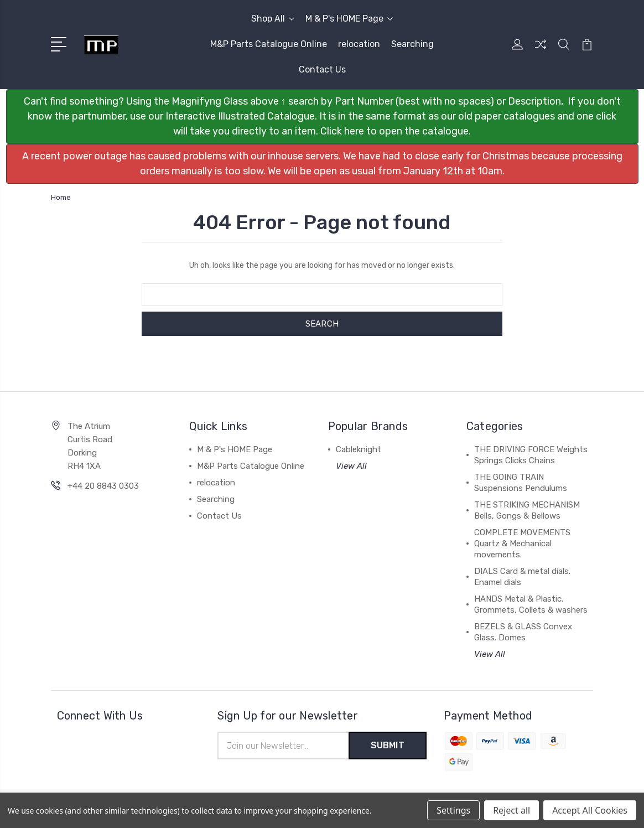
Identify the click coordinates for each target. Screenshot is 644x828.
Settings (453, 810)
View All (351, 466)
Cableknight (359, 449)
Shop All (273, 19)
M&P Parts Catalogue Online (269, 44)
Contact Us (322, 69)
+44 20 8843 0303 (103, 486)
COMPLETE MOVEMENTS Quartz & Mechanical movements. (522, 544)
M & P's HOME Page (349, 19)
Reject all (511, 810)
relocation (359, 44)
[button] (322, 117)
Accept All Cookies (590, 810)
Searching (412, 44)
